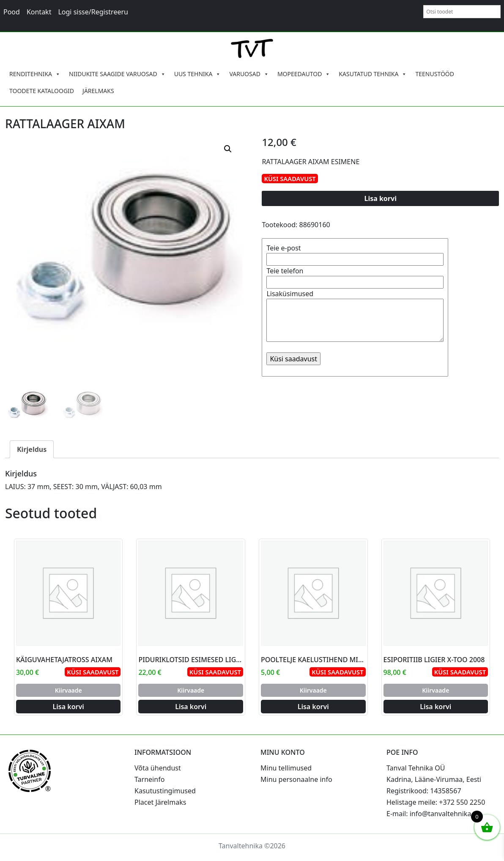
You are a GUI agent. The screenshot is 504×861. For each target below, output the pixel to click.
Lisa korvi (380, 198)
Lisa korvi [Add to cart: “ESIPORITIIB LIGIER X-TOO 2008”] (436, 707)
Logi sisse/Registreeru (93, 12)
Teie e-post (355, 254)
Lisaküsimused (355, 316)
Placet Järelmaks (160, 802)
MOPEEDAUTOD (304, 74)
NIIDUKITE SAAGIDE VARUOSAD (117, 74)
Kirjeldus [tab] (32, 449)
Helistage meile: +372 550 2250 (436, 802)
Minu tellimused (286, 768)
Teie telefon (355, 276)
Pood (12, 12)
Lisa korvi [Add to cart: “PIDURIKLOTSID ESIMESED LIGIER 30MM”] (191, 707)
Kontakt (39, 12)
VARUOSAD (249, 74)
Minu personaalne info (296, 779)
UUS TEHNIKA (198, 74)
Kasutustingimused (165, 791)
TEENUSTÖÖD (435, 74)
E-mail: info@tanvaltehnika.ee (434, 814)
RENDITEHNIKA (35, 74)
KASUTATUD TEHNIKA (373, 74)
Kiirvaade (68, 690)
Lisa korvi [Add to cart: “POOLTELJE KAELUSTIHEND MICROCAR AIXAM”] (313, 707)
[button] (228, 149)
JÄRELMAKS (98, 91)
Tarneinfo (149, 779)
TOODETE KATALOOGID (42, 91)
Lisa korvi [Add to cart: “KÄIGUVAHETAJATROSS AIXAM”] (68, 707)
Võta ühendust (158, 768)
